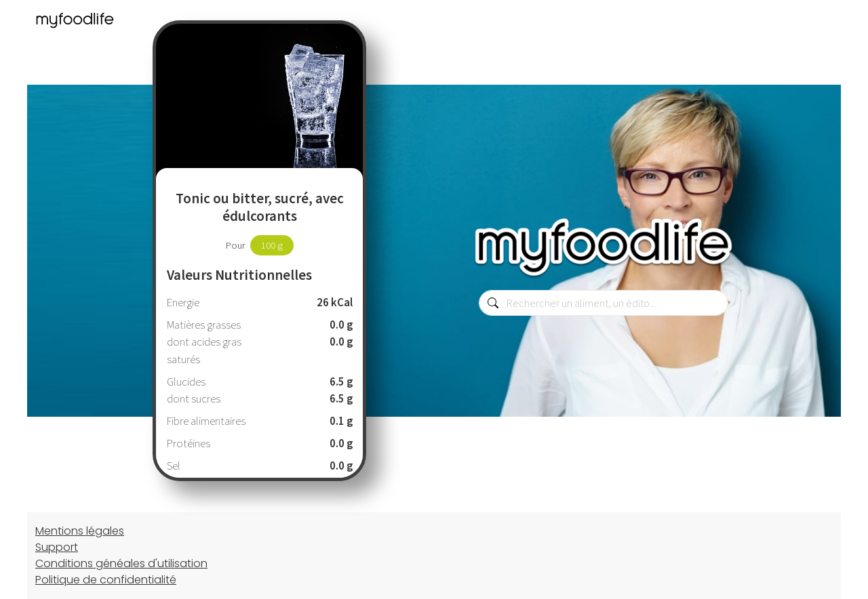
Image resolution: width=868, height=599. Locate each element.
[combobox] (604, 303)
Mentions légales (80, 531)
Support (57, 547)
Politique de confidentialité (106, 580)
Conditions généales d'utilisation (121, 563)
